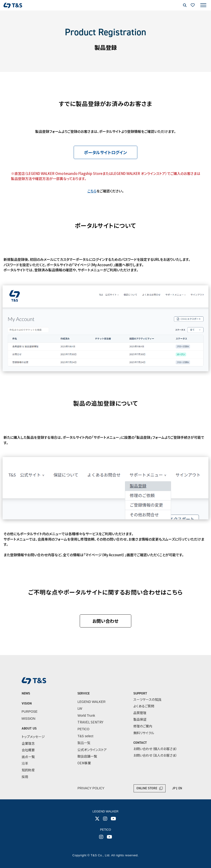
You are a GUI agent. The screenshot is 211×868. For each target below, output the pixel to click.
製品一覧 (84, 743)
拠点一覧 (28, 757)
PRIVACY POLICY (91, 788)
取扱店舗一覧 (87, 756)
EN (180, 788)
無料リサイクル (144, 733)
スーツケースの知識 (147, 699)
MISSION (29, 719)
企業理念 (28, 743)
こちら (92, 191)
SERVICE (83, 693)
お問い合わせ (106, 621)
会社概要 (28, 750)
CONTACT (140, 743)
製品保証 (140, 719)
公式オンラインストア (92, 750)
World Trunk (86, 716)
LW (80, 709)
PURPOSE (30, 712)
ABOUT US (29, 728)
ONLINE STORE (147, 788)
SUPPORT (140, 693)
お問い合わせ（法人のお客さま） (155, 755)
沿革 (25, 763)
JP (174, 788)
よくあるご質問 (144, 706)
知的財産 (28, 770)
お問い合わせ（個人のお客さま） (155, 749)
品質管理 (140, 713)
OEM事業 (84, 763)
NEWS (26, 693)
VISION (27, 703)
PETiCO (83, 729)
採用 (25, 777)
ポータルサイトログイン (106, 152)
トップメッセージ (33, 737)
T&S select (85, 736)
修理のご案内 (143, 726)
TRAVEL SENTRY (90, 722)
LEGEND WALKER (91, 702)
